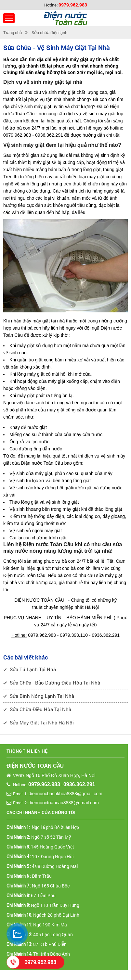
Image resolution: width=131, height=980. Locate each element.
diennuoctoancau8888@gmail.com (64, 803)
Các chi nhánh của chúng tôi (41, 812)
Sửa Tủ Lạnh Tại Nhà (33, 669)
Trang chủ (13, 32)
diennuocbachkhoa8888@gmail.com (65, 794)
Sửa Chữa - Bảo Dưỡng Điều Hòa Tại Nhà (55, 683)
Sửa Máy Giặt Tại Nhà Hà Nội (42, 722)
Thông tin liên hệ (27, 751)
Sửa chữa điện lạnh (49, 32)
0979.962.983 (73, 5)
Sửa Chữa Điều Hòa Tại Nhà (40, 709)
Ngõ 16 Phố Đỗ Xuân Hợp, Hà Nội (60, 775)
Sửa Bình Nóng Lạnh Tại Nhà (42, 696)
